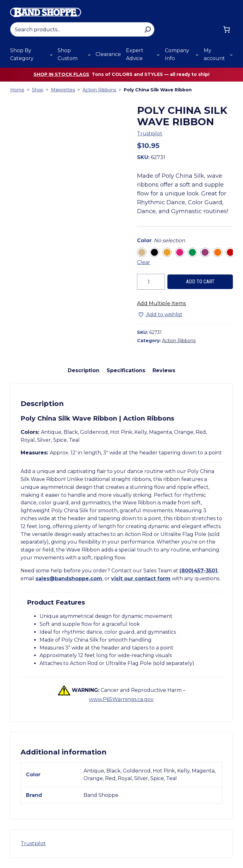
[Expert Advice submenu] (158, 55)
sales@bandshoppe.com (69, 579)
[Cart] (227, 29)
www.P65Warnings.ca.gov (121, 699)
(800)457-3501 (198, 571)
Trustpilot (150, 134)
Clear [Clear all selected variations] (144, 262)
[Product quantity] (151, 282)
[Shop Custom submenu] (89, 55)
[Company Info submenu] (197, 55)
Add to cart (200, 282)
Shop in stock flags (61, 74)
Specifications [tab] (126, 370)
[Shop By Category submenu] (51, 55)
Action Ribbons (99, 90)
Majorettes (63, 90)
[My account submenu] (231, 55)
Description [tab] (84, 370)
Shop (38, 90)
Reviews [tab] (164, 370)
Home (17, 90)
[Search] (148, 29)
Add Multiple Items (161, 303)
